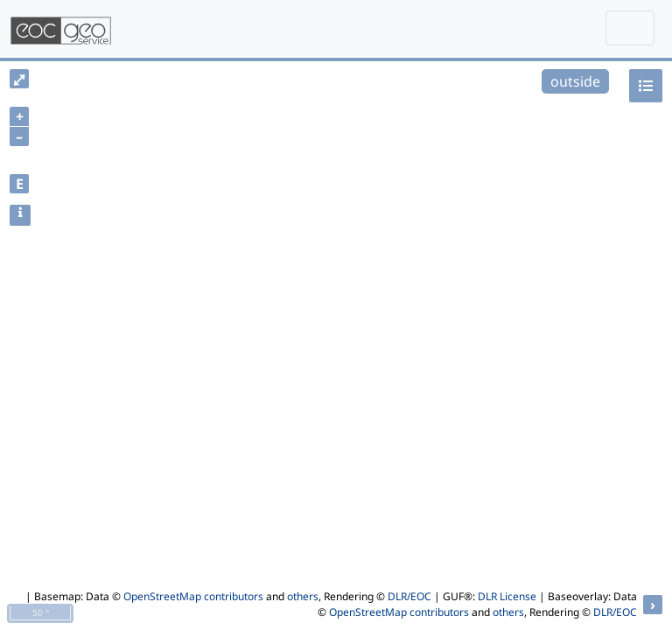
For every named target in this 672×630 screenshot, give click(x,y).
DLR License (507, 596)
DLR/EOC (409, 596)
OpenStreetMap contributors (193, 596)
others (303, 596)
